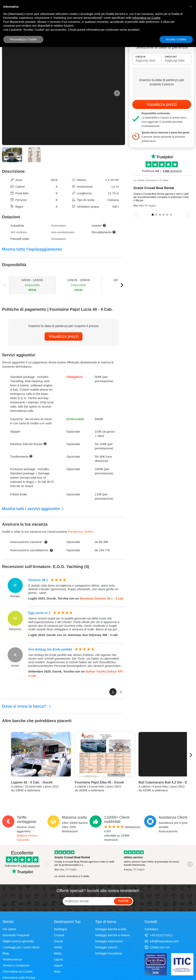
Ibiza (57, 971)
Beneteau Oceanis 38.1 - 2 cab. (102, 598)
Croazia (59, 935)
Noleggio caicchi (106, 947)
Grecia (58, 941)
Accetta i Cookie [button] (176, 39)
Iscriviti (123, 901)
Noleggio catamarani (109, 941)
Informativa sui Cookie (18, 971)
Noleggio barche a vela (111, 929)
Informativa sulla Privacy (19, 977)
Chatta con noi (157, 947)
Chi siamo (9, 929)
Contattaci (151, 929)
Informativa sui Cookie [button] (146, 18)
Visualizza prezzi (64, 336)
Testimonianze (12, 959)
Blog (6, 953)
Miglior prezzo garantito (18, 941)
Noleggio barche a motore (113, 935)
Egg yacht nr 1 (39, 613)
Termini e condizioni (16, 965)
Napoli (58, 965)
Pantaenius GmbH (80, 532)
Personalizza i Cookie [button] (23, 39)
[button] (191, 6)
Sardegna (60, 929)
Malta (58, 953)
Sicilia (58, 947)
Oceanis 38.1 (38, 580)
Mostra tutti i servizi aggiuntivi (33, 509)
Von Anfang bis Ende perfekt (50, 649)
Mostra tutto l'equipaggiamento (32, 249)
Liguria (58, 959)
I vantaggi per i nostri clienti (21, 947)
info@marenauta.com (162, 941)
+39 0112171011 (159, 935)
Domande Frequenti (16, 935)
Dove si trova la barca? (27, 706)
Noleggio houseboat (109, 953)
